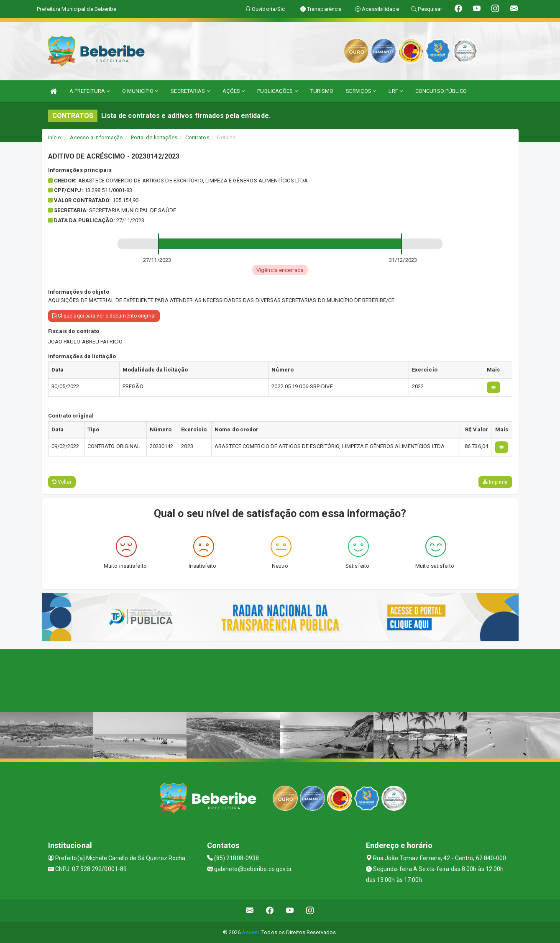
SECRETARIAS (190, 91)
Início (55, 137)
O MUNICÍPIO (140, 91)
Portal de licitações (154, 137)
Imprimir (495, 482)
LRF (396, 91)
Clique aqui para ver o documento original (104, 316)
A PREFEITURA (89, 91)
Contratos (197, 137)
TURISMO (322, 91)
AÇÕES (234, 91)
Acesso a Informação (96, 137)
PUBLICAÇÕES (277, 91)
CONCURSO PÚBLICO (441, 91)
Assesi (250, 932)
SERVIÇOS (361, 91)
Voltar (62, 482)
